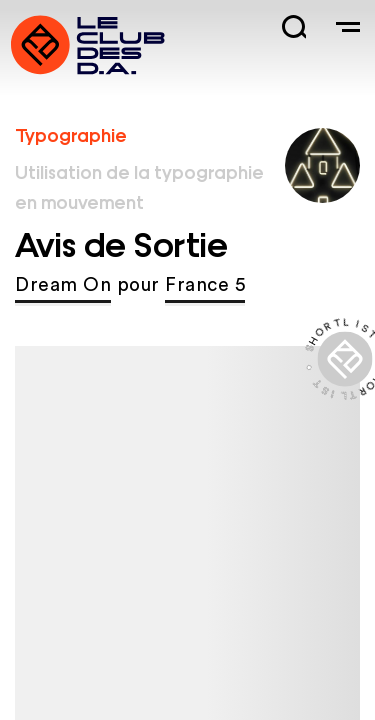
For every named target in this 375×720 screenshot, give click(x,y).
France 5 (205, 285)
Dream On (63, 285)
